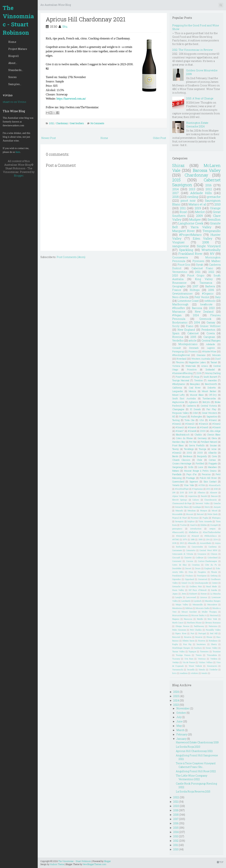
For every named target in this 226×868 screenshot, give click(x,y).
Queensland (178, 482)
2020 (175, 275)
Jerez (184, 594)
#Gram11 (177, 424)
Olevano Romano (213, 623)
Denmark (194, 348)
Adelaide (210, 344)
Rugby (175, 644)
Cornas (212, 460)
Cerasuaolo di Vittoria (183, 554)
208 (174, 492)
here (18, 152)
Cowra (211, 333)
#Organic (208, 294)
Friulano (189, 576)
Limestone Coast (188, 301)
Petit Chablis (196, 630)
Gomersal (203, 579)
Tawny (175, 449)
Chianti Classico (181, 460)
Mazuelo (179, 511)
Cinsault (176, 348)
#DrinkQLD (181, 536)
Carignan (209, 337)
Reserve (199, 637)
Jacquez (217, 507)
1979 (185, 539)
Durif (218, 359)
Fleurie (214, 572)
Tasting (176, 420)
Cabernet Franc (202, 268)
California (177, 388)
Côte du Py (211, 565)
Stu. (65, 26)
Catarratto (191, 550)
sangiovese (181, 246)
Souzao (213, 445)
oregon (212, 529)
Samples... (15, 84)
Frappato (213, 463)
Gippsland (189, 579)
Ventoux (202, 659)
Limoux (204, 597)
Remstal (176, 637)
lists (174, 673)
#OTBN (202, 485)
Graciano (201, 355)
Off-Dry (213, 395)
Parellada (177, 474)
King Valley (204, 279)
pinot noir (188, 200)
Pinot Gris (184, 265)
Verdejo (176, 662)
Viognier (178, 242)
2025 (216, 489)
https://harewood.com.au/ (71, 99)
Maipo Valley (182, 604)
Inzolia (214, 590)
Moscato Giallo (202, 608)
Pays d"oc (192, 474)
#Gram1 (213, 420)
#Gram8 (192, 431)
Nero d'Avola (180, 297)
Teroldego (189, 449)
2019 (198, 208)
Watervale (191, 366)
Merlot (200, 212)
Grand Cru (186, 583)
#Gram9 (195, 536)
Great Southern (77, 123)
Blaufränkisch (183, 435)
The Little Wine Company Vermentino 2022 (192, 777)
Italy (218, 297)
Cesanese (202, 554)
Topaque (192, 651)
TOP (220, 862)
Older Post (159, 138)
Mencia (192, 391)
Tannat (214, 362)
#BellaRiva (193, 532)
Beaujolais (195, 384)
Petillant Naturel (209, 442)
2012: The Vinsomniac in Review (192, 50)
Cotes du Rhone (184, 438)
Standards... (16, 70)
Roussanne (179, 283)
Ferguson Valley (181, 413)
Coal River (195, 388)
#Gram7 (180, 431)
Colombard (213, 557)
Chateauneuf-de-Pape (182, 503)
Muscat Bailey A (199, 615)
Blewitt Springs (180, 500)
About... (13, 63)
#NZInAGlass (211, 536)
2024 (196, 315)
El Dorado (195, 409)
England (208, 568)
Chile (199, 460)
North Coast (178, 623)
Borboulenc (181, 547)
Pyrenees (198, 261)
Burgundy (202, 456)
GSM (195, 413)
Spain (176, 333)
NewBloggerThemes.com (95, 864)
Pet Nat (193, 442)
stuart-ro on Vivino (14, 102)
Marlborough (180, 304)
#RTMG (176, 539)
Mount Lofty (179, 395)
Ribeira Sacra (188, 641)
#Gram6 (216, 427)
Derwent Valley (203, 503)
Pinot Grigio (196, 275)
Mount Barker (209, 391)
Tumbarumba (209, 398)
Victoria (176, 366)
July (179, 717)
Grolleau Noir (196, 586)
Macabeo (212, 467)
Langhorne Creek (191, 223)
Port (192, 633)
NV (212, 254)
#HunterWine (209, 351)
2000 (203, 431)
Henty (207, 507)
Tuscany (176, 659)
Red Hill (214, 633)
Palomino (213, 626)
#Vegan (177, 315)
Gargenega (178, 467)
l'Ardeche (213, 670)
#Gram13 (190, 424)
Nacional (214, 615)
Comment (177, 561)
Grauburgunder (201, 583)
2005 (193, 337)
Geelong (214, 576)
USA (202, 420)
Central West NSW (208, 550)
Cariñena (213, 547)
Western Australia (201, 359)
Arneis (205, 366)
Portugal (202, 633)
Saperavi (194, 482)
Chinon (214, 554)
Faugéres (202, 572)
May (179, 726)
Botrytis (207, 402)
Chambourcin (211, 500)
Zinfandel (210, 369)
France (177, 290)
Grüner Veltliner (210, 326)
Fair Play (211, 409)
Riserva (202, 641)
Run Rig (187, 644)
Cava (214, 456)
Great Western (209, 413)
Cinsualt (176, 557)
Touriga (202, 449)
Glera (214, 438)
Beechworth (211, 384)
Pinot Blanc (178, 445)
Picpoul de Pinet (180, 518)
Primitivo (192, 369)
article (192, 340)
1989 (193, 539)
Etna (191, 572)
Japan (175, 594)
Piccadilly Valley (213, 630)
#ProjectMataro (190, 235)
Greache (217, 503)
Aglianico (193, 402)
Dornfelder (177, 568)
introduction (196, 529)
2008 (206, 242)
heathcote (206, 304)
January (181, 739)
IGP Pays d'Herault (198, 590)
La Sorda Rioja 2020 (188, 747)
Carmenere (177, 550)
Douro (198, 568)
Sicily (176, 326)
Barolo (175, 456)
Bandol (204, 496)
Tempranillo (212, 231)
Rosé (183, 212)
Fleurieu (180, 362)
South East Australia (184, 398)
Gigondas (177, 579)
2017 (175, 193)
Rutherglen (197, 416)
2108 (174, 543)
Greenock (205, 319)
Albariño (212, 453)
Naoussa (188, 619)
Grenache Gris (179, 586)
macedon (212, 380)
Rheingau (216, 518)
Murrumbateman (180, 615)
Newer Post (49, 138)
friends (202, 670)
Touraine (217, 651)
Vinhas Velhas (206, 662)
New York (212, 619)
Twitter (183, 525)
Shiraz (178, 165)
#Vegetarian (197, 489)
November (183, 708)
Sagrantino (212, 416)
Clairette (188, 557)
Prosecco (193, 351)
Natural (200, 514)
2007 (195, 286)
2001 (208, 489)
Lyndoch (198, 601)
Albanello (192, 543)
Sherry (214, 644)
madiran (184, 673)
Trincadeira (212, 655)
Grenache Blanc (182, 507)
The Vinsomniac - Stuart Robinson (18, 20)
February (182, 734)
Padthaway (199, 626)
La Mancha (215, 594)
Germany (202, 438)
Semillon (214, 219)
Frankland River (190, 254)
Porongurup (178, 351)
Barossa (197, 308)
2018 (175, 197)
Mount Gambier (189, 612)
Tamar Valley (178, 651)
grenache (214, 197)
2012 (209, 189)
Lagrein (211, 348)
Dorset (188, 568)
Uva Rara (189, 659)
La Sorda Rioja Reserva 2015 (193, 791)
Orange (215, 208)
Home (12, 42)
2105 (182, 492)
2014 (175, 189)
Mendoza (192, 511)
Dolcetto (212, 388)
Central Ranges (211, 340)
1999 (200, 539)
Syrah (200, 265)
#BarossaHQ (178, 532)
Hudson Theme (57, 864)
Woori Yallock (195, 666)
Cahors (196, 500)
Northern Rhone (194, 623)
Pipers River (181, 633)
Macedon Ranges (213, 601)
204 (208, 539)
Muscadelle (177, 514)
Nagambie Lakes (197, 362)
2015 (176, 180)
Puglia (205, 518)
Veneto (176, 485)
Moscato (216, 355)
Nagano (176, 619)
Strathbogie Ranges (181, 648)
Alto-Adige (215, 431)
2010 (217, 204)
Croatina (196, 565)
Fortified (200, 463)
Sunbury (198, 648)
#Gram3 (180, 427)
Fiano (190, 326)
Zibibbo (204, 525)
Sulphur (191, 521)
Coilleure (200, 557)
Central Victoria (209, 406)
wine (214, 449)
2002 (189, 453)
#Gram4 (192, 427)
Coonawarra (180, 257)
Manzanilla (198, 604)
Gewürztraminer (182, 294)
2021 (52, 123)
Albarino (201, 492)
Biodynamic (180, 322)
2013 (192, 189)
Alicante (213, 492)
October (181, 713)
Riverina (178, 337)
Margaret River (184, 231)
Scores (12, 77)
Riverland (181, 359)
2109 (191, 492)
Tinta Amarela (205, 521)
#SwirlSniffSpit (182, 489)
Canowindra (197, 547)
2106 (199, 373)
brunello (191, 670)
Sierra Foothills (197, 445)
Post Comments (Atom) (71, 257)
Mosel (215, 511)
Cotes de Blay (179, 565)
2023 (212, 308)
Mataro (176, 471)
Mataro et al (197, 204)
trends (204, 673)
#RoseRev (179, 308)
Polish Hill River (208, 478)
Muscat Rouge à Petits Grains (200, 471)
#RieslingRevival (181, 355)
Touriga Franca (183, 655)
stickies (195, 673)
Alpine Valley (178, 496)
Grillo (191, 467)
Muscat (190, 514)
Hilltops (195, 290)
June (179, 721)
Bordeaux (188, 456)
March (180, 730)
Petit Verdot (202, 297)
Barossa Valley (207, 170)
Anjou (218, 543)
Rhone (209, 637)
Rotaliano (213, 641)
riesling (193, 197)
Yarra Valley (201, 227)
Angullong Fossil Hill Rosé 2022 (196, 771)
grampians (177, 529)
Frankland (177, 576)
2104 (216, 539)
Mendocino (177, 608)
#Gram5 (204, 427)
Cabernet (193, 333)
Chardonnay (62, 123)
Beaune (214, 496)
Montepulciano (188, 344)
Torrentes (204, 651)
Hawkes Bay (179, 442)
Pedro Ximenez (179, 630)
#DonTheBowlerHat (212, 532)
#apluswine (178, 402)
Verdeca (214, 659)
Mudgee (195, 219)
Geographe (179, 286)
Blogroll (14, 56)
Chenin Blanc (214, 435)
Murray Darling (213, 373)
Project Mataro (18, 49)
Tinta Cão (189, 420)
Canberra (191, 406)
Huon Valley (178, 590)
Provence (195, 518)
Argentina (193, 496)
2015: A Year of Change (200, 98)
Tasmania (206, 283)
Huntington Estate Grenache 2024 (197, 125)
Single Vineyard (209, 246)
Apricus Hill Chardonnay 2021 (86, 19)
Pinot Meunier (183, 377)
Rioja (197, 377)
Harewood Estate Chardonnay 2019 (197, 742)
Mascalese (212, 604)
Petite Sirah (213, 514)
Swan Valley (212, 648)
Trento (199, 655)
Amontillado (206, 543)
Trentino (198, 380)
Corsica (190, 561)
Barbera (210, 286)
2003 (200, 453)
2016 (208, 185)
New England (186, 330)
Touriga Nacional (181, 380)
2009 (199, 216)
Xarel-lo (194, 525)
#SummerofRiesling (182, 373)
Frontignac (202, 576)
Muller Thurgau (209, 612)
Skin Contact (210, 482)
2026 (176, 692)
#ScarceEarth (215, 485)
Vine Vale (189, 485)
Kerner (204, 594)
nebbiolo (210, 301)
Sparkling (186, 250)
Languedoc (178, 391)
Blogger (19, 176)
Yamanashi (178, 670)
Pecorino (206, 474)
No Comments (97, 123)
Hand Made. (212, 586)
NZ (174, 416)
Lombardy (186, 601)
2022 (211, 272)
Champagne (178, 409)
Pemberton (208, 330)
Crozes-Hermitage (182, 463)
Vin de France (189, 662)
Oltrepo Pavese (182, 626)
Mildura (189, 608)
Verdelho (178, 340)
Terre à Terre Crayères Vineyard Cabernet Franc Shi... (196, 765)
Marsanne (179, 312)
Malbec (216, 261)
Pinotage (191, 478)
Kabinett (193, 594)
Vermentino (180, 272)
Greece (215, 583)
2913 (182, 543)
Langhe (179, 597)
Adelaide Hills (201, 193)
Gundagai (197, 507)
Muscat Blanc (197, 395)
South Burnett (210, 377)
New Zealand (204, 312)
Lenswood (191, 597)
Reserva (188, 637)
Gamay (211, 322)
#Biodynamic (179, 384)
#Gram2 (216, 424)
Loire (201, 467)
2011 (183, 208)
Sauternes (201, 644)
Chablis (198, 435)
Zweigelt (214, 525)
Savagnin (179, 521)
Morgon (204, 511)
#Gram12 (177, 453)
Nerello (200, 619)
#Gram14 (203, 424)
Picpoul (183, 416)
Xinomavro (212, 666)
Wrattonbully (211, 250)
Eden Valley (203, 238)
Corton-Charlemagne (208, 561)
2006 (211, 290)
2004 (197, 322)
